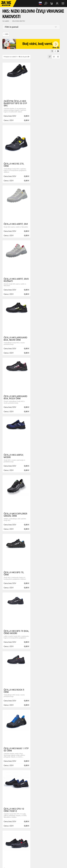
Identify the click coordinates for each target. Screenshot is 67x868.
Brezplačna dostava (17, 584)
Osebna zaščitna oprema (26, 854)
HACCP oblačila (21, 828)
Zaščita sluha (44, 849)
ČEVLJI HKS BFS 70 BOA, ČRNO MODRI (44, 341)
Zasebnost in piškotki (18, 705)
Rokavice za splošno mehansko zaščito (29, 831)
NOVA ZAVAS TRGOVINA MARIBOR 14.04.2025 (27, 749)
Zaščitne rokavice (7, 836)
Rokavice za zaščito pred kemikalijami (34, 844)
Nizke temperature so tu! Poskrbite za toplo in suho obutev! (31, 766)
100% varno (17, 613)
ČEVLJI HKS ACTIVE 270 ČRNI (44, 462)
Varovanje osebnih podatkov (20, 703)
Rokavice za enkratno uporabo (11, 841)
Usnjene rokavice (52, 834)
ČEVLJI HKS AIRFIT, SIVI (16, 164)
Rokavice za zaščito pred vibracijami (36, 839)
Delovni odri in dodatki (49, 854)
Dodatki (4, 826)
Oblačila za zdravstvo (15, 826)
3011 (50, 613)
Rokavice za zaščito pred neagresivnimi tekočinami (38, 841)
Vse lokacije (17, 682)
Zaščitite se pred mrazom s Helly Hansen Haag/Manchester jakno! (32, 772)
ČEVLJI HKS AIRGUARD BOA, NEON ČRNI (15, 224)
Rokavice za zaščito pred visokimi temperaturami (30, 836)
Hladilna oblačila (45, 826)
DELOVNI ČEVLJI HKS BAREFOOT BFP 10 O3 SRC (15, 523)
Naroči (34, 805)
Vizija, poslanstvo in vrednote (21, 724)
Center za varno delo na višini (21, 713)
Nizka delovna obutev (22, 816)
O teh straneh (15, 719)
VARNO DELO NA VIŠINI (9, 854)
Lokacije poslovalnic (17, 711)
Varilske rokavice (52, 836)
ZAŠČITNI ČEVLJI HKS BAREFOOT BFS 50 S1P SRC (15, 103)
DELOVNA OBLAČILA (8, 823)
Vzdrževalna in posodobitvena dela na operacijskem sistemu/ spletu (32, 755)
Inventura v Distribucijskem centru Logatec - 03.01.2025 (30, 751)
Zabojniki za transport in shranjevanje (31, 852)
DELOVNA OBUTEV (19, 21)
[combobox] (31, 557)
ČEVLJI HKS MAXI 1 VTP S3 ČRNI (44, 401)
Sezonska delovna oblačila (37, 823)
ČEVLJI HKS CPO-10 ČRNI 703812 (14, 462)
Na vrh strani (34, 864)
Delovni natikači (34, 818)
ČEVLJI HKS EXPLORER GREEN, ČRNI (46, 282)
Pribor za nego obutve (8, 821)
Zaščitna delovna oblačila (56, 823)
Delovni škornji (46, 818)
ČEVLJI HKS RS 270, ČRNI (44, 102)
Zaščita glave (54, 849)
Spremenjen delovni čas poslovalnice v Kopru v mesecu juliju (32, 759)
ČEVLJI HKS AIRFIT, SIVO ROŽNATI (44, 165)
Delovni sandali (22, 818)
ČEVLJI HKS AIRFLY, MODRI (14, 282)
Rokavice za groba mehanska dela (12, 834)
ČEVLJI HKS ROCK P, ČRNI (14, 401)
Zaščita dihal (34, 849)
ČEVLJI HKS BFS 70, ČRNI (14, 341)
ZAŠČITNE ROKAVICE (8, 831)
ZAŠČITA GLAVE (6, 849)
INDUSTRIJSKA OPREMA (9, 852)
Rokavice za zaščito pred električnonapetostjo (16, 847)
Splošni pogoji (15, 700)
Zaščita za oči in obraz (20, 849)
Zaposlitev (14, 721)
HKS (6, 34)
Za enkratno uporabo (8, 828)
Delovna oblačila (22, 823)
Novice (14, 746)
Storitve (13, 716)
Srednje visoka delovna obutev (40, 816)
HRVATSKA (17, 690)
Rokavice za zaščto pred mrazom (12, 839)
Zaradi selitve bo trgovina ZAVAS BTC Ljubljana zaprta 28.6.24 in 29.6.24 (33, 762)
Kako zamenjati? (50, 584)
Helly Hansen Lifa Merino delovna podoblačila (27, 768)
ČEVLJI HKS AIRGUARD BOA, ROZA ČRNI (46, 224)
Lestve (38, 854)
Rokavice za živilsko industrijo (11, 844)
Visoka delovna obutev (8, 818)
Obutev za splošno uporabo (26, 821)
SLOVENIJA (17, 686)
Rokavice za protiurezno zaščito (35, 834)
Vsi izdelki (6, 21)
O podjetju (17, 697)
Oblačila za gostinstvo (30, 826)
